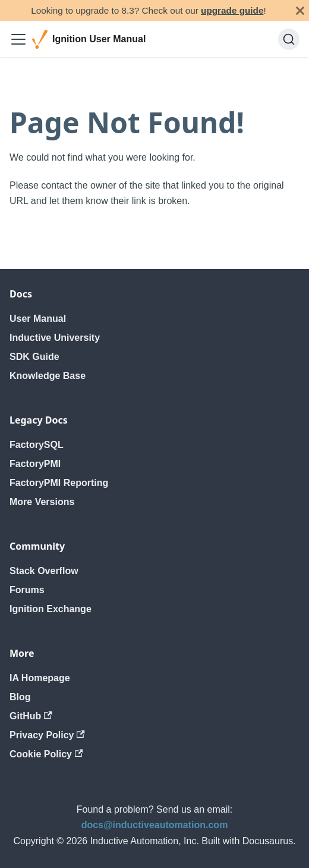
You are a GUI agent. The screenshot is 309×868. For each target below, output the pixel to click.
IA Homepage (40, 678)
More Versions (42, 502)
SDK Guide (34, 357)
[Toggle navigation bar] (18, 39)
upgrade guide (232, 10)
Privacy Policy (47, 735)
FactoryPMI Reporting (59, 483)
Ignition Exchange (51, 609)
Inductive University (55, 338)
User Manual (38, 319)
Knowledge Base (48, 376)
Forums (27, 590)
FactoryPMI (35, 464)
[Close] (300, 10)
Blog (20, 697)
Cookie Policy (46, 754)
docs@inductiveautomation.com (155, 825)
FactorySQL (37, 445)
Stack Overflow (44, 571)
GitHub (31, 716)
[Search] (289, 39)
